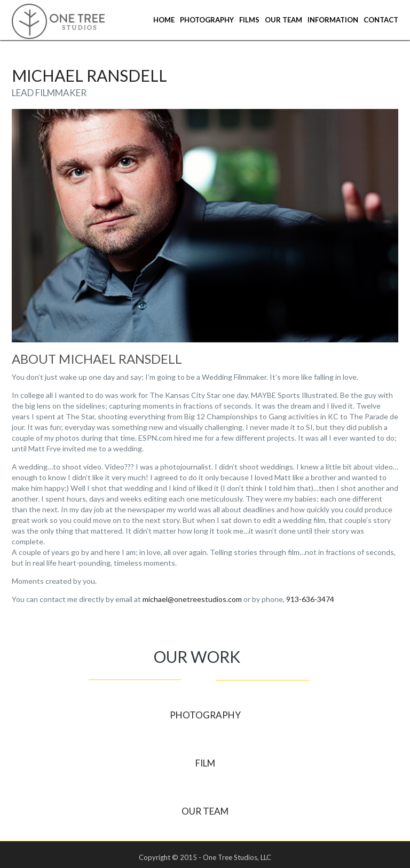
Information (333, 20)
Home (164, 20)
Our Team (283, 20)
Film (205, 763)
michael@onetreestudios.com (192, 599)
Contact (381, 20)
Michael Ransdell (89, 75)
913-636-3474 (310, 599)
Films (249, 20)
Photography (207, 20)
